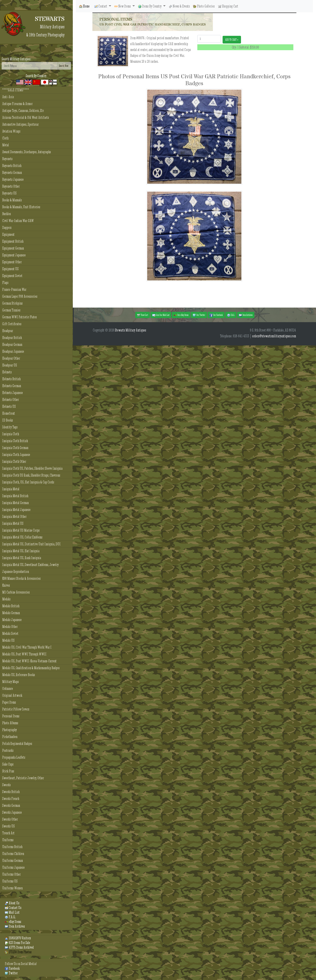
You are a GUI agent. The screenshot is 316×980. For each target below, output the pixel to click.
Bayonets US (9, 193)
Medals (6, 599)
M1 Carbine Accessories (16, 592)
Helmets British (11, 379)
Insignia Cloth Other (14, 461)
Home (84, 6)
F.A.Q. (10, 917)
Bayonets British (12, 166)
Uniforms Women (12, 888)
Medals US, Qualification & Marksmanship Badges (31, 668)
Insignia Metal (11, 489)
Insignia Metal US (13, 523)
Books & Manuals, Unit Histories (21, 207)
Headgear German (12, 345)
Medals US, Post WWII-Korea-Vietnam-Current (29, 661)
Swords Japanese (12, 812)
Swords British (11, 792)
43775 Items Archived (19, 947)
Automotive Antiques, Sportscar (20, 124)
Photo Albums (10, 723)
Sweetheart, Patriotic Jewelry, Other (23, 778)
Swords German (11, 805)
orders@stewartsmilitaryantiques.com (274, 336)
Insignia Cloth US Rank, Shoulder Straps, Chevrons (31, 475)
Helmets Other (11, 400)
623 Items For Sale (17, 943)
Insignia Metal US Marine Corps (21, 530)
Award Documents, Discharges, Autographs (27, 152)
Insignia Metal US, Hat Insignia (21, 551)
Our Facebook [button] (216, 315)
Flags (5, 283)
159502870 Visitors (18, 938)
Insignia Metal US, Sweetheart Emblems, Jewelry (30, 565)
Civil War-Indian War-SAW (18, 221)
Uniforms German (13, 861)
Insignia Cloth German (15, 448)
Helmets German (12, 386)
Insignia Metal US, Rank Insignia (22, 558)
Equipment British (13, 241)
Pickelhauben (10, 737)
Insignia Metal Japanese (16, 510)
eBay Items (13, 922)
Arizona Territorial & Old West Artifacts (26, 117)
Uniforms (8, 840)
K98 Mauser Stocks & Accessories (21, 578)
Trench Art (8, 833)
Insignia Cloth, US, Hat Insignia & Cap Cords (28, 482)
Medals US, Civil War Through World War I (27, 647)
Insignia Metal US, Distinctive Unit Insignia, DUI (31, 544)
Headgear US (10, 365)
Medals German (11, 613)
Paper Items (9, 702)
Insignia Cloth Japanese (16, 455)
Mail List (12, 912)
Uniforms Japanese (13, 867)
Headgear (8, 331)
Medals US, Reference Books (19, 675)
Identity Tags (10, 427)
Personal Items (11, 716)
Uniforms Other (11, 874)
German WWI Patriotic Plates (20, 317)
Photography (10, 730)
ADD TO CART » (232, 40)
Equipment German (13, 248)
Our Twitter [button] (199, 315)
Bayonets (7, 159)
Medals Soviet (10, 633)
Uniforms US (10, 881)
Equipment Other (12, 262)
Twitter (11, 973)
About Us (12, 903)
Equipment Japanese (14, 255)
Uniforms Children (13, 854)
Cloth (5, 138)
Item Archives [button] (246, 315)
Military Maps (11, 682)
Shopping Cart (228, 6)
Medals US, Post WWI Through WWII (24, 654)
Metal (6, 145)
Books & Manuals (12, 200)
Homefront (9, 413)
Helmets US (9, 406)
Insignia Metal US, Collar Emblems (22, 537)
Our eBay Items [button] (181, 315)
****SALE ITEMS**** (16, 90)
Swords (6, 785)
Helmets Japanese (13, 393)
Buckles (7, 214)
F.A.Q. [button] (231, 315)
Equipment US (10, 269)
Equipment (8, 234)
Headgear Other (11, 358)
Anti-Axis (8, 97)
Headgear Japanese (13, 351)
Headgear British (12, 338)
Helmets (7, 372)
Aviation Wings (11, 131)
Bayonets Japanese (13, 179)
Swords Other (10, 819)
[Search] (29, 66)
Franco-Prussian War (14, 289)
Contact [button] (101, 6)
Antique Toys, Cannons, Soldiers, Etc (23, 111)
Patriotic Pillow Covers (16, 709)
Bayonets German (12, 173)
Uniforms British (12, 847)
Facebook (12, 968)
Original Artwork (12, 695)
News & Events (179, 6)
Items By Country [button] (150, 6)
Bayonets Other (11, 186)
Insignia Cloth (11, 434)
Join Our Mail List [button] (161, 315)
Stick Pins (8, 771)
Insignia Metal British (15, 496)
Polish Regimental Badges (17, 744)
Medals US (8, 640)
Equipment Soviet (12, 276)
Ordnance (8, 689)
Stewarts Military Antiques (131, 330)
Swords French (11, 799)
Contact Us (13, 908)
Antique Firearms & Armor (17, 104)
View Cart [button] (143, 315)
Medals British (11, 606)
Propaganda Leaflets (14, 757)
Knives (6, 585)
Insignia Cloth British (15, 441)
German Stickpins (12, 303)
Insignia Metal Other (14, 517)
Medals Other (10, 627)
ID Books (8, 420)
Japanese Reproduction (16, 572)
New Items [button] (123, 6)
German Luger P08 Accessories (20, 296)
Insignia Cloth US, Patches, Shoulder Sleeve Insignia (32, 468)
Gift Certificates (12, 324)
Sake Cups (8, 764)
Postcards (8, 750)
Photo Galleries (204, 6)
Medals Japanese (12, 620)
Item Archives (15, 926)
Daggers (7, 228)
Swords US (8, 826)
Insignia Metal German (15, 503)
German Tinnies (11, 310)
